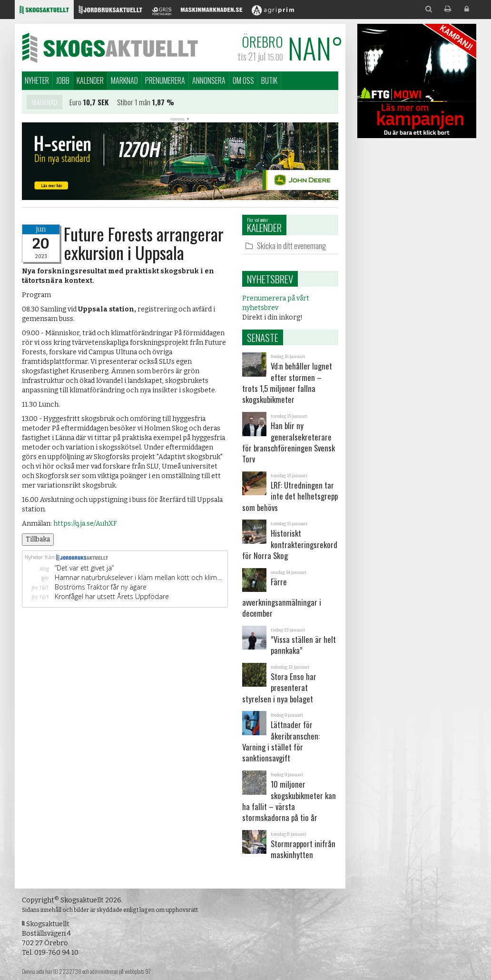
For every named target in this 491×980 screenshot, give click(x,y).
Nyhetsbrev (270, 279)
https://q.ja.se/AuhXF (85, 524)
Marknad (124, 80)
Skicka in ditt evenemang (291, 245)
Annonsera (209, 80)
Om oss (243, 80)
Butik (269, 80)
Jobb (63, 80)
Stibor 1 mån (134, 104)
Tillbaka (38, 539)
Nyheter (37, 80)
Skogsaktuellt (110, 48)
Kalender (90, 80)
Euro (75, 104)
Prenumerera (165, 80)
